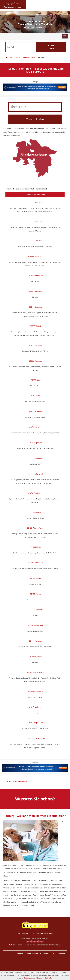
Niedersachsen (29, 57)
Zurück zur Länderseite (17, 782)
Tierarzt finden (51, 47)
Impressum (61, 953)
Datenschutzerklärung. (33, 978)
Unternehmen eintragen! (35, 195)
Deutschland (13, 57)
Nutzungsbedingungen (46, 953)
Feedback (21, 953)
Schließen (49, 978)
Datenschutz (31, 953)
